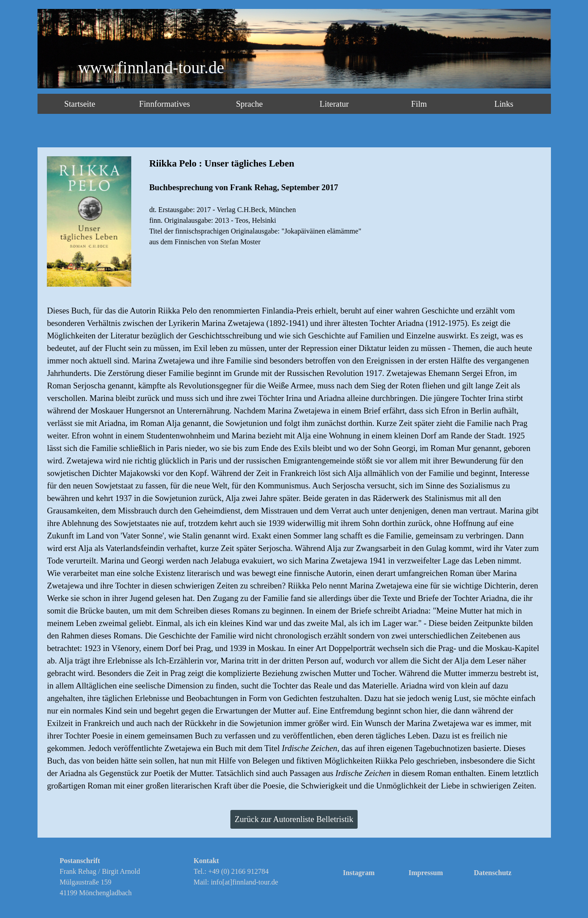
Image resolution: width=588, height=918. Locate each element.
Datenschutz (492, 873)
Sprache (249, 104)
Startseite (80, 104)
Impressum (426, 873)
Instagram (359, 873)
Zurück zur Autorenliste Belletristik (294, 819)
